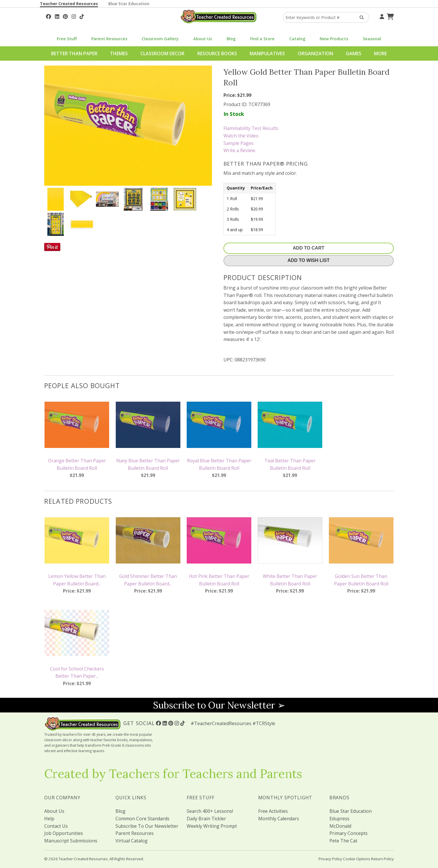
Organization (316, 53)
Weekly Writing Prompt (212, 826)
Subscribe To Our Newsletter (147, 826)
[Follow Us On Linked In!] (57, 16)
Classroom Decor (162, 53)
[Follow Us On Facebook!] (49, 16)
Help (49, 819)
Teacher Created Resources (69, 4)
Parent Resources (109, 39)
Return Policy (382, 859)
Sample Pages (239, 143)
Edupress (339, 819)
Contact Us (56, 826)
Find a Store (262, 39)
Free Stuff (67, 39)
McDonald (340, 826)
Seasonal (372, 39)
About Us (203, 39)
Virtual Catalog (132, 841)
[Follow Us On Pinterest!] (65, 16)
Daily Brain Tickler (206, 819)
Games (354, 53)
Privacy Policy (330, 859)
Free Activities (273, 811)
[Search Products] (360, 17)
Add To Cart (308, 248)
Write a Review (239, 150)
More (380, 53)
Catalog (297, 39)
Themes (119, 53)
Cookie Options (357, 859)
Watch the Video (241, 136)
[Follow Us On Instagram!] (74, 16)
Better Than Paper (74, 53)
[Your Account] (381, 16)
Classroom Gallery (160, 39)
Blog (231, 39)
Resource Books (217, 53)
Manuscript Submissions (71, 841)
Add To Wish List (308, 260)
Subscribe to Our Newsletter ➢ (219, 705)
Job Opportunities (64, 833)
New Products (334, 39)
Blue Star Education (129, 4)
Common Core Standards (142, 819)
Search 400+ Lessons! (210, 811)
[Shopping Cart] (389, 16)
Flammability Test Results (251, 128)
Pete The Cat (343, 841)
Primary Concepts (349, 833)
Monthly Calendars (279, 819)
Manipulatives (267, 53)
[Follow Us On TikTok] (82, 16)
